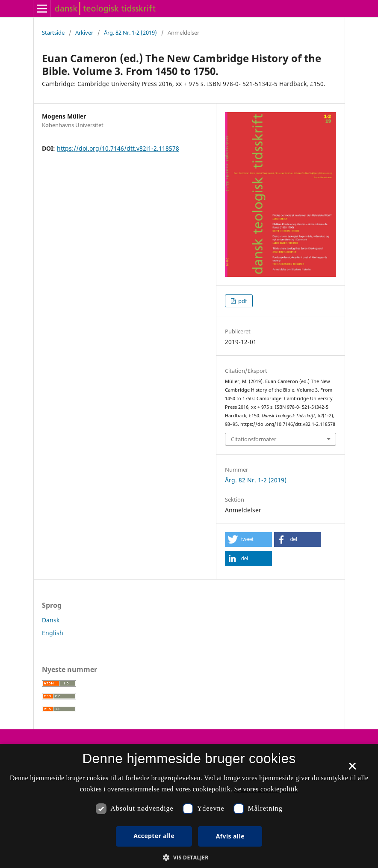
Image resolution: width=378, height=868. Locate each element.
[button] (248, 540)
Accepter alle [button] (154, 836)
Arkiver (84, 33)
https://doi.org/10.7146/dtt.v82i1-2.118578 (118, 148)
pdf (242, 301)
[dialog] (189, 806)
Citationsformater (254, 439)
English (53, 633)
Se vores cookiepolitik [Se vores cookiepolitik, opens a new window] (266, 789)
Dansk (51, 620)
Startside (53, 33)
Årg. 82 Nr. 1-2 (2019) (130, 33)
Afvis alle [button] (230, 836)
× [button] (352, 769)
